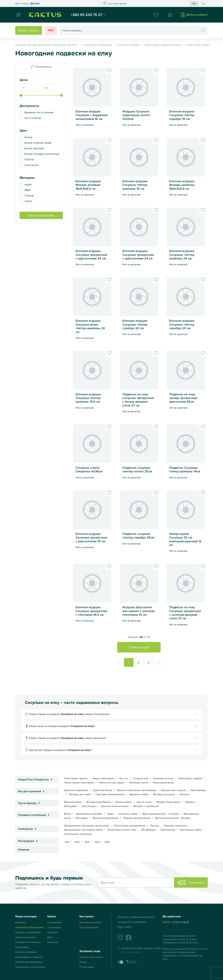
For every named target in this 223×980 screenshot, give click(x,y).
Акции (83, 962)
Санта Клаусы (89, 806)
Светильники (168, 830)
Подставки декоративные (110, 794)
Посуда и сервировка (28, 932)
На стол (124, 778)
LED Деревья (148, 830)
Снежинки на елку (163, 778)
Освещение (28, 829)
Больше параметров (41, 215)
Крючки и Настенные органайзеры (137, 790)
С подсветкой (140, 778)
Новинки (24, 850)
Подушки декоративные (137, 818)
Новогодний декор (163, 783)
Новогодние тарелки (76, 778)
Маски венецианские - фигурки (173, 818)
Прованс (190, 802)
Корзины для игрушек (173, 790)
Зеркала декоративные (106, 818)
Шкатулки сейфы (139, 794)
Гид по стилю (144, 802)
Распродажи (29, 841)
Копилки (184, 794)
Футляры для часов (80, 794)
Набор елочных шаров (111, 783)
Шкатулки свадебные (76, 790)
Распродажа (87, 967)
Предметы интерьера (35, 815)
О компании (54, 922)
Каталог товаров (29, 30)
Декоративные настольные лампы (83, 830)
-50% (97, 842)
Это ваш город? (27, 4)
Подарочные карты (91, 957)
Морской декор (73, 802)
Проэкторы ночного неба (122, 830)
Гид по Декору (30, 803)
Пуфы (110, 814)
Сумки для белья (103, 790)
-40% (87, 842)
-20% (67, 842)
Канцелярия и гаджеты (29, 957)
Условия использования (132, 922)
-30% (77, 842)
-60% (107, 842)
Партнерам (54, 927)
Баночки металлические (115, 806)
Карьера (52, 932)
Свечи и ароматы (26, 937)
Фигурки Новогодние (168, 802)
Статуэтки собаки (128, 814)
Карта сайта (124, 927)
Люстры (155, 826)
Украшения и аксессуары (30, 967)
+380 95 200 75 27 (86, 15)
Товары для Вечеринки (29, 962)
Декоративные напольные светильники (87, 826)
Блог (50, 937)
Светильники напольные (78, 834)
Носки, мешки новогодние (79, 783)
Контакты (53, 942)
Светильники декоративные (130, 826)
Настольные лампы (191, 830)
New (51, 30)
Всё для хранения (32, 791)
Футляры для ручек (164, 794)
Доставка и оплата (91, 922)
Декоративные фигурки (89, 814)
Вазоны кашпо (124, 802)
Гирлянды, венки (139, 783)
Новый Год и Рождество (36, 779)
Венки (68, 814)
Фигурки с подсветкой (146, 806)
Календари (82, 818)
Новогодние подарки (190, 778)
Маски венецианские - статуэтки (161, 814)
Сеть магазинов (89, 927)
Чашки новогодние (104, 778)
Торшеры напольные (176, 826)
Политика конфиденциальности (136, 917)
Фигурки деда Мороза (99, 802)
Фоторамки (70, 806)
